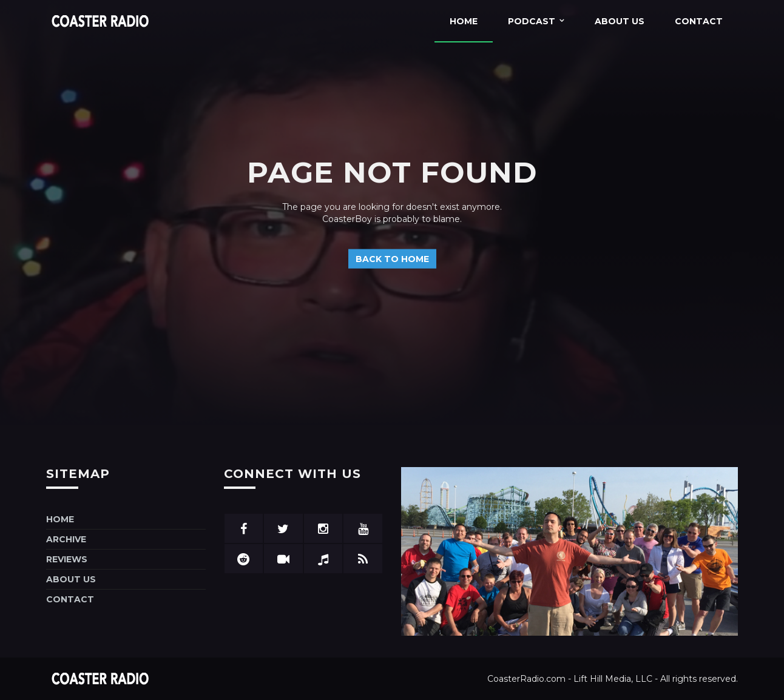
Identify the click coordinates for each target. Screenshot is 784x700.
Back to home (392, 258)
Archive (66, 539)
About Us (620, 21)
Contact (699, 21)
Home (464, 21)
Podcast (532, 21)
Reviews (67, 559)
